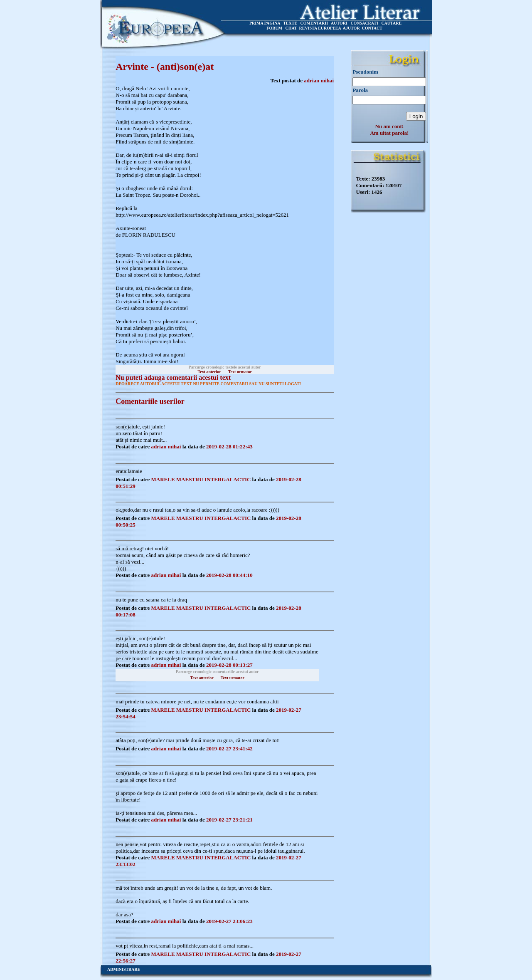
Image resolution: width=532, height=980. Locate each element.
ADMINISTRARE (124, 969)
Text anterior (209, 372)
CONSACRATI (364, 23)
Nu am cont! (390, 126)
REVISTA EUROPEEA (320, 28)
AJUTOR (351, 28)
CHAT (291, 28)
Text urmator (240, 372)
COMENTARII (314, 23)
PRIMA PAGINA (265, 23)
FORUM (274, 28)
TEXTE (290, 23)
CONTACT (372, 28)
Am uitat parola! (389, 133)
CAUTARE (391, 23)
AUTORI (339, 23)
